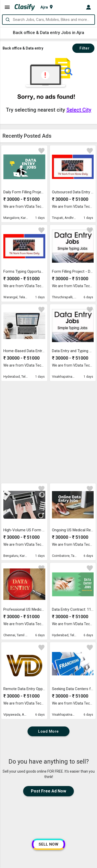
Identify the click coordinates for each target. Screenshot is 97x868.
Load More (48, 634)
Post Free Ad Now (48, 694)
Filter (83, 48)
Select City (79, 110)
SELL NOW (48, 844)
